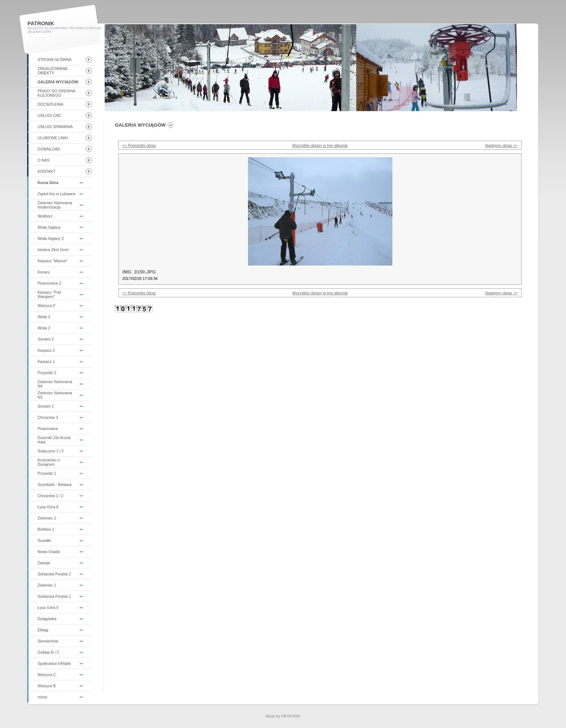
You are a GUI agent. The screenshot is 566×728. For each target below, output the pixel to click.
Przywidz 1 (47, 473)
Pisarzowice (48, 429)
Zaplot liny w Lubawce (56, 194)
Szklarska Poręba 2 (54, 574)
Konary (44, 272)
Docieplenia (51, 104)
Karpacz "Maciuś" (53, 261)
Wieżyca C (47, 675)
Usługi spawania (55, 127)
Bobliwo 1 (46, 529)
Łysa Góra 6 (48, 507)
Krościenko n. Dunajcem (49, 462)
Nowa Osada (49, 552)
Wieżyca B (47, 686)
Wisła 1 (44, 317)
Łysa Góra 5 (48, 608)
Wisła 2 (44, 328)
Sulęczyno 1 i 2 (51, 451)
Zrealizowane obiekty (53, 71)
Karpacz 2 (46, 350)
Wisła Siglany (49, 227)
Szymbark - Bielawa (55, 484)
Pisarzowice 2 (49, 283)
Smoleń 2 (46, 339)
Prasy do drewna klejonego (56, 93)
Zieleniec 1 (47, 585)
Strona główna (55, 60)
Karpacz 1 (46, 361)
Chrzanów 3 (48, 417)
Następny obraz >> (501, 145)
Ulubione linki (53, 138)
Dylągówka (47, 619)
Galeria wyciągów (58, 82)
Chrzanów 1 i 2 (50, 496)
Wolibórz (45, 216)
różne (42, 697)
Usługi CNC (49, 115)
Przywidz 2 (47, 373)
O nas (43, 160)
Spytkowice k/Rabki (54, 663)
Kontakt (47, 171)
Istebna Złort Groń (53, 250)
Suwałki (44, 540)
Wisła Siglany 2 (51, 238)
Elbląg (43, 630)
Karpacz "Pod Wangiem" (49, 294)
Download (49, 149)
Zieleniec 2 (47, 518)
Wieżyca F (47, 306)
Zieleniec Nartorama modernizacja (55, 205)
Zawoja (44, 563)
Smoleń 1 (46, 406)
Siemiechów (48, 641)
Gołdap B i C (48, 652)
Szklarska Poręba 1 (54, 596)
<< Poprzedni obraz (139, 145)
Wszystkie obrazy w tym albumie (320, 145)
